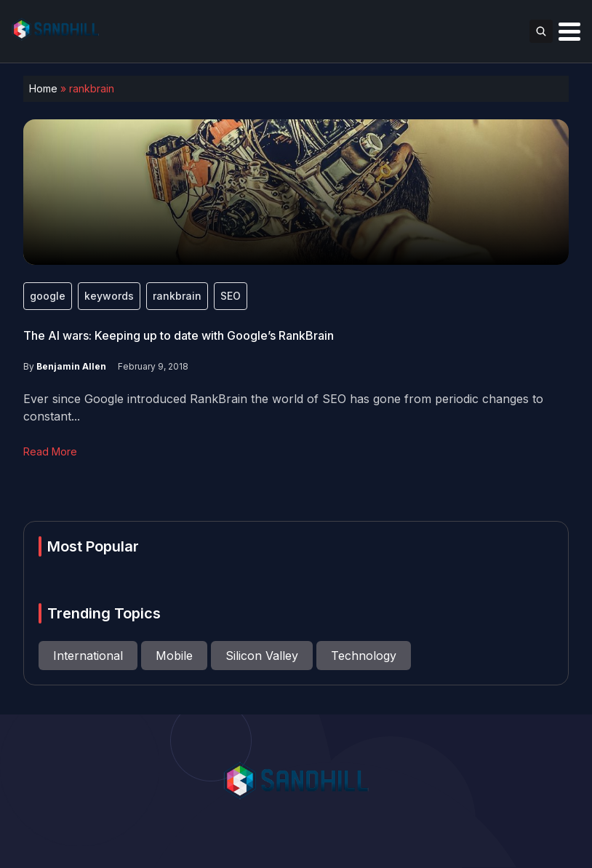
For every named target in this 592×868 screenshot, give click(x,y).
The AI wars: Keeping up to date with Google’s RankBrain (179, 335)
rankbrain (177, 296)
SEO (231, 296)
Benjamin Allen (71, 366)
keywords (109, 296)
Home (43, 88)
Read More (50, 451)
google (48, 296)
